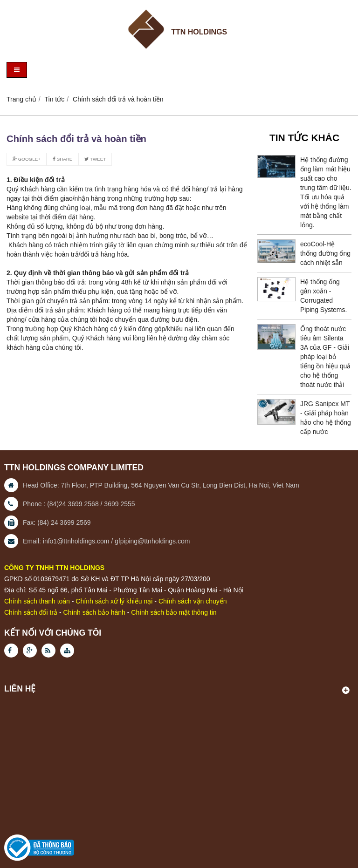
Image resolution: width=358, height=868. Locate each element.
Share (62, 159)
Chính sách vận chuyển (193, 601)
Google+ (27, 159)
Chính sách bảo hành (94, 612)
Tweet (95, 159)
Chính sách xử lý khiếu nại (114, 601)
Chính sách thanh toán (37, 601)
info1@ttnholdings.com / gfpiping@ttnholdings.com (117, 541)
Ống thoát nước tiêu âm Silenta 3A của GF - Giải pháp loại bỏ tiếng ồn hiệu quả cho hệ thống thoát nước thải (325, 357)
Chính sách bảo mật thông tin (174, 612)
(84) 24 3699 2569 (64, 522)
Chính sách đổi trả (31, 612)
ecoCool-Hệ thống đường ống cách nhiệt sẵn (325, 253)
